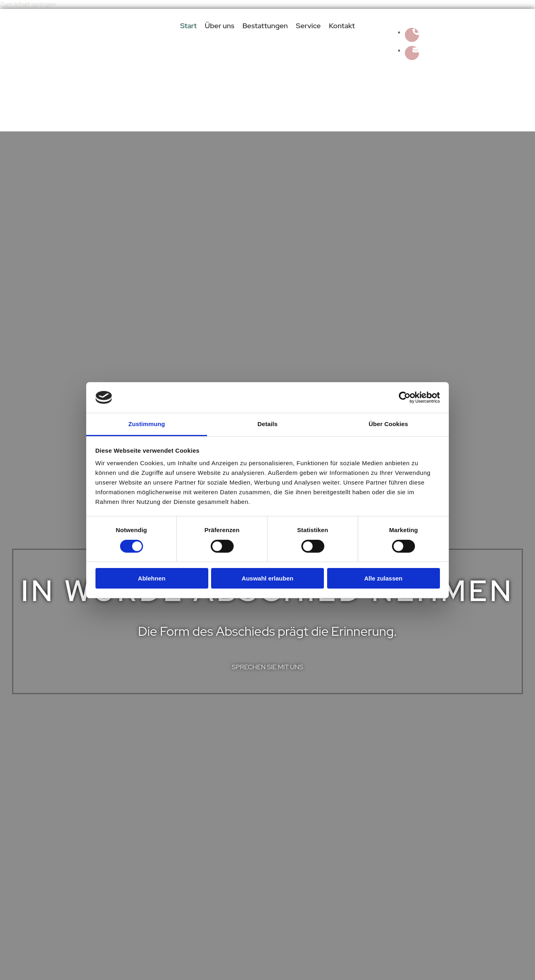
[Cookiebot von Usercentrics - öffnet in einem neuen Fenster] (405, 397)
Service (309, 26)
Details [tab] (267, 424)
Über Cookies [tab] (388, 424)
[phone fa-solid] (416, 32)
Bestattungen (265, 26)
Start (188, 26)
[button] (268, 667)
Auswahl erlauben (267, 578)
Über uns (219, 26)
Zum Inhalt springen (28, 4)
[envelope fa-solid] (416, 50)
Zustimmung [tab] (147, 424)
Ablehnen (151, 578)
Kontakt (342, 26)
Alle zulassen (383, 578)
